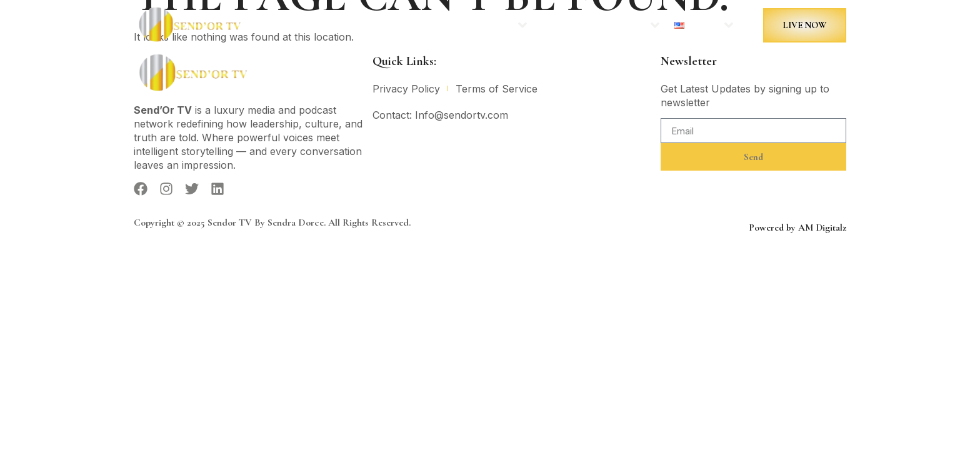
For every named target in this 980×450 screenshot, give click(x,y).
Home (394, 26)
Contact (554, 26)
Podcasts (493, 25)
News (437, 26)
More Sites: (620, 25)
